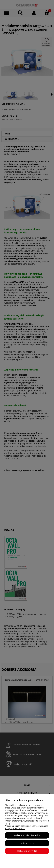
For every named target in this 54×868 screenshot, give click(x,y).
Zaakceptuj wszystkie (27, 851)
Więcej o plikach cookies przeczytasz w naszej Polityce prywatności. (27, 827)
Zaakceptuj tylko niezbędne (27, 835)
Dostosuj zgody (27, 843)
